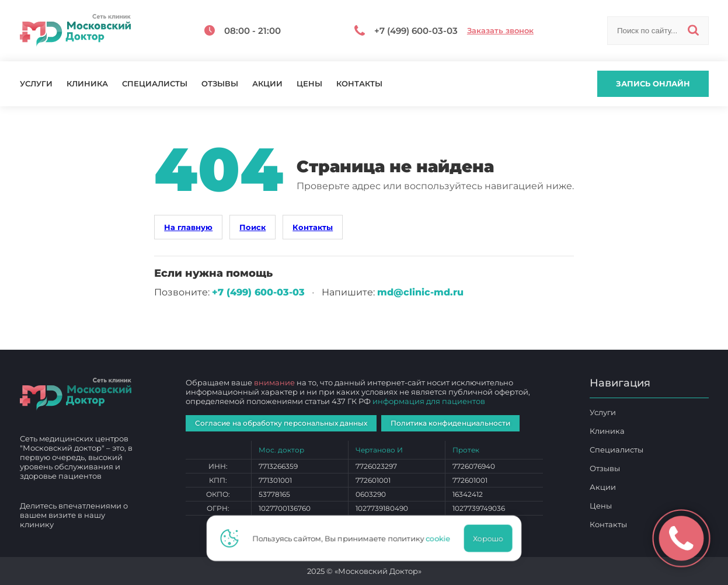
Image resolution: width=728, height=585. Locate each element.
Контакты (359, 84)
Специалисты (155, 84)
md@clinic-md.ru (420, 292)
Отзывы (220, 84)
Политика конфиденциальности (450, 423)
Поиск (252, 227)
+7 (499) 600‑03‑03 (258, 292)
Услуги (36, 84)
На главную (188, 227)
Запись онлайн (653, 83)
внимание (274, 382)
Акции (267, 84)
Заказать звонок (500, 31)
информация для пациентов (429, 401)
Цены (309, 84)
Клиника (87, 84)
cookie (441, 538)
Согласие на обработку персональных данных (281, 423)
